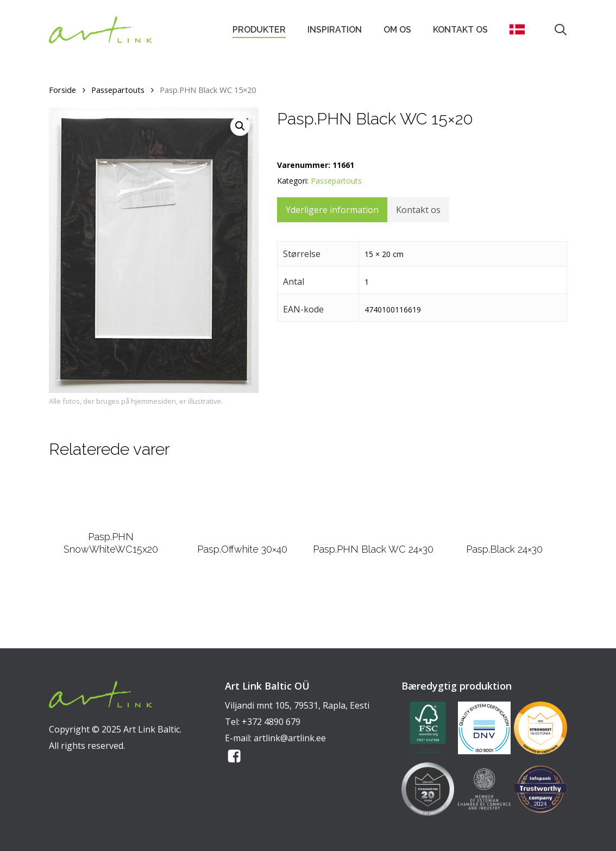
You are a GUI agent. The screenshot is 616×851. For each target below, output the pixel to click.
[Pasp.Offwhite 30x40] (242, 531)
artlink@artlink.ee (290, 738)
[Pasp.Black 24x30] (505, 532)
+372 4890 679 (271, 722)
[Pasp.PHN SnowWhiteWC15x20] (111, 525)
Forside (62, 90)
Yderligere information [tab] (332, 210)
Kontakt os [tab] (418, 210)
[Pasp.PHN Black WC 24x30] (373, 531)
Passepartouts (118, 90)
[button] (240, 126)
